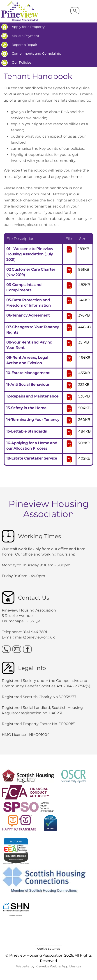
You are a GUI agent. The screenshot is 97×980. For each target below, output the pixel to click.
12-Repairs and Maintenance (32, 396)
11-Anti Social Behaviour (28, 385)
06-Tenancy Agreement (28, 315)
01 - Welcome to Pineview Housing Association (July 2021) (30, 254)
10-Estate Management (28, 373)
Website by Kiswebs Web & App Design (48, 966)
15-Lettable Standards (27, 431)
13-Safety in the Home (26, 408)
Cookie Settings (48, 949)
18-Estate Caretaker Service (32, 458)
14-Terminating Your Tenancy (33, 420)
